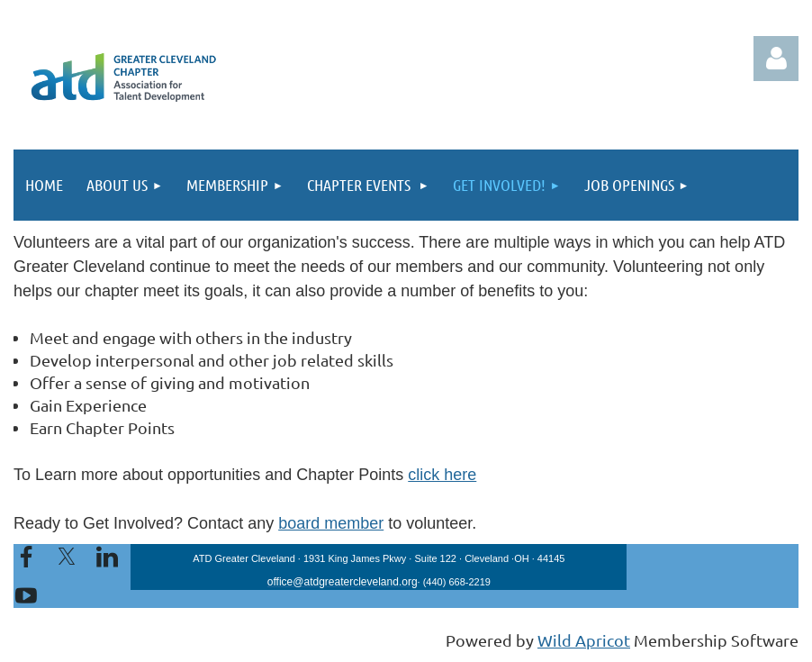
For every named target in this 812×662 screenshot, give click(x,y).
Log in (776, 59)
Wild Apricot (584, 640)
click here (442, 475)
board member (331, 523)
